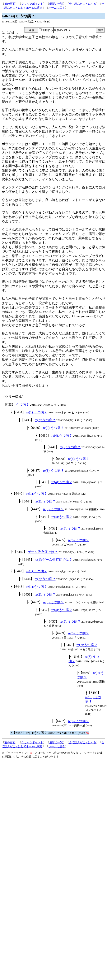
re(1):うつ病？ (37, 412)
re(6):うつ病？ (79, 459)
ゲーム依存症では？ (43, 552)
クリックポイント (32, 4)
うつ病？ (23, 404)
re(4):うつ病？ (62, 435)
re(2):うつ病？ (45, 420)
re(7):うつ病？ (87, 645)
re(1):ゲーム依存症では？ (53, 560)
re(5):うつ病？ (70, 447)
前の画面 (10, 4)
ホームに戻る (57, 8)
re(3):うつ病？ (53, 428)
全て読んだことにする (83, 4)
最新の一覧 (56, 4)
